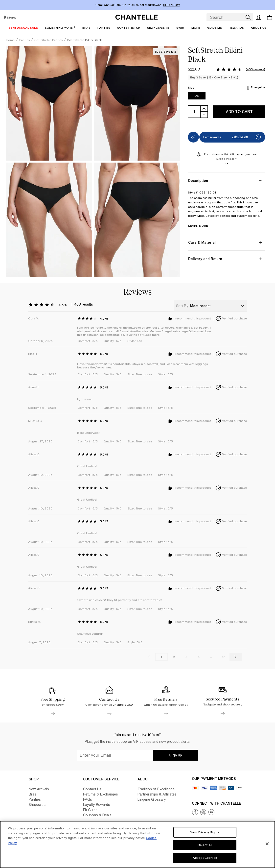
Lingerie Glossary (152, 799)
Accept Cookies (205, 858)
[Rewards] (236, 28)
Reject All (205, 845)
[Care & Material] (227, 242)
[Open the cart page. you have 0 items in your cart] (270, 18)
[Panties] (104, 28)
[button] (258, 137)
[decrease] (204, 115)
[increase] (204, 108)
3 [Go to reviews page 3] (186, 657)
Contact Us (92, 789)
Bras (33, 794)
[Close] (267, 844)
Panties (35, 799)
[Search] (248, 17)
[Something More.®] (60, 28)
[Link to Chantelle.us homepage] (137, 17)
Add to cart (239, 112)
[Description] (227, 181)
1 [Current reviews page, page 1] (161, 657)
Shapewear (38, 805)
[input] (194, 112)
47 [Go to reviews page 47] (223, 657)
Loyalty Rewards (97, 805)
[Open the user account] (259, 17)
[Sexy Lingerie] (158, 28)
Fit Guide (90, 810)
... (211, 657)
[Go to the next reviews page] (236, 657)
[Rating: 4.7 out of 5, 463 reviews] (240, 69)
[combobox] (210, 306)
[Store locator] (9, 17)
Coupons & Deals (97, 815)
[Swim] (180, 28)
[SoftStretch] (129, 28)
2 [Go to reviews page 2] (174, 657)
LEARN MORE (198, 226)
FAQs (88, 799)
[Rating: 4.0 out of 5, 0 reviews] (94, 318)
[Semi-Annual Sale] (23, 28)
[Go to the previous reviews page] (149, 657)
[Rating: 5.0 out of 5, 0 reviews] (94, 354)
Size (191, 88)
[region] (137, 844)
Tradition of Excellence (156, 789)
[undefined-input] (115, 755)
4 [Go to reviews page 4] (199, 657)
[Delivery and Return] (227, 259)
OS (197, 96)
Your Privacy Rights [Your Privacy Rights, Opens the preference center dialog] (205, 832)
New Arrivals (39, 789)
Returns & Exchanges (101, 794)
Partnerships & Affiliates (157, 794)
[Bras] (86, 28)
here (97, 705)
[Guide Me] (215, 28)
